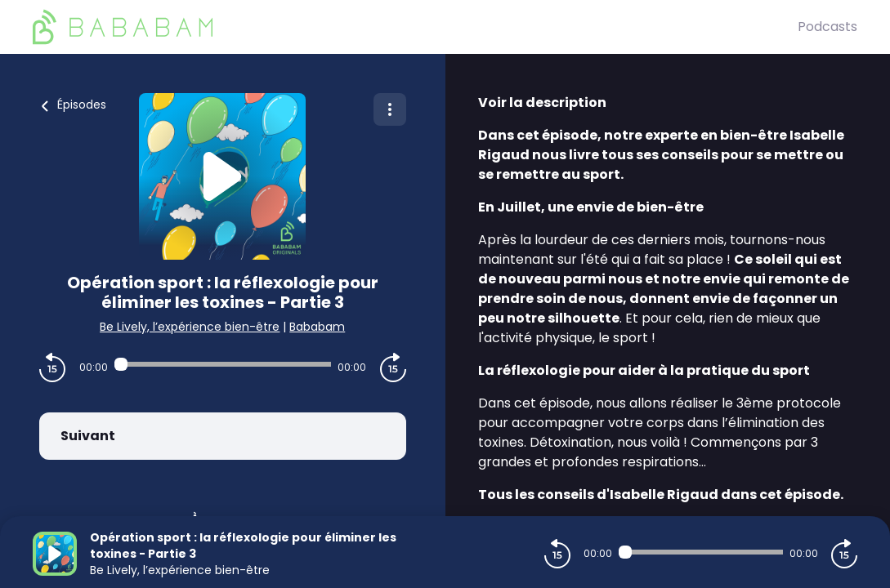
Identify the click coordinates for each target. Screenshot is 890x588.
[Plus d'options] (390, 109)
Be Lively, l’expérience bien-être (190, 327)
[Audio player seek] (223, 364)
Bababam (317, 327)
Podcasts (827, 27)
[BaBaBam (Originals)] (415, 27)
